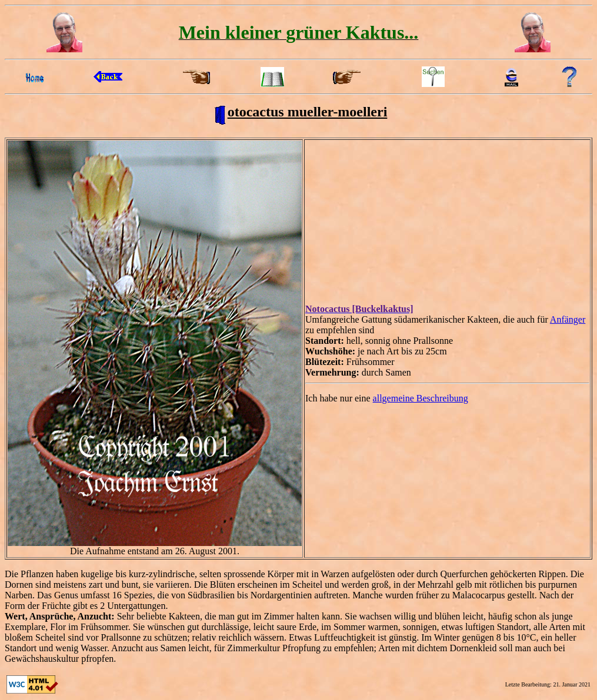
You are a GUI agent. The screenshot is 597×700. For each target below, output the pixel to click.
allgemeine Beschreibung (421, 398)
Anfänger (568, 319)
